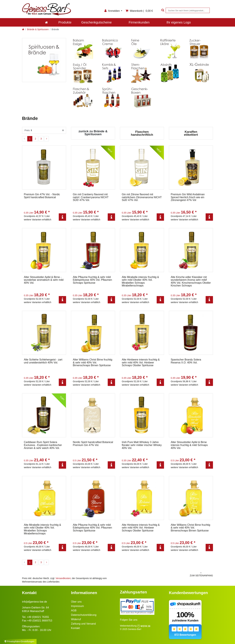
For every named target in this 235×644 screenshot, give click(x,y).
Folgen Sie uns (129, 620)
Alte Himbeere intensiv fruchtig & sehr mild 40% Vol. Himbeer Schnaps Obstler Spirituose (141, 362)
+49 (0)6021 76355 (38, 617)
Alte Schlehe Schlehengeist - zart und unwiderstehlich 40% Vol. (43, 361)
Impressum (77, 606)
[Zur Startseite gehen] (23, 29)
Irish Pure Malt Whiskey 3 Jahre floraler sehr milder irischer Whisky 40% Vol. (142, 445)
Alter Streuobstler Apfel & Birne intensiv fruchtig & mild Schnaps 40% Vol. (189, 445)
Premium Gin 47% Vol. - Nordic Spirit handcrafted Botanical (42, 196)
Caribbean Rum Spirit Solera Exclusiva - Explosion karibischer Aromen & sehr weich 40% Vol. (43, 445)
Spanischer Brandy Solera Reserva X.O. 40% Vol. (186, 361)
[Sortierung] (44, 130)
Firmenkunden (139, 22)
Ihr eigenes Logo (179, 22)
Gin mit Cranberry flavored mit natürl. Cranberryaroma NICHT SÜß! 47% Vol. (91, 197)
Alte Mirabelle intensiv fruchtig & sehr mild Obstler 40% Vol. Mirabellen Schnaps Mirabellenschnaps (140, 281)
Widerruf (76, 619)
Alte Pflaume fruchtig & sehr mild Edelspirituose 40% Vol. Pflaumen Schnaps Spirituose (92, 280)
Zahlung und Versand (83, 624)
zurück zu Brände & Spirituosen (93, 133)
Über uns (76, 602)
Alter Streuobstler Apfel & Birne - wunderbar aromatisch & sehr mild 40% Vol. (44, 280)
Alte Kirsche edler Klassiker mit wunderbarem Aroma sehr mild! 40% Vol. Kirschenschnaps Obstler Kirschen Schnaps (191, 281)
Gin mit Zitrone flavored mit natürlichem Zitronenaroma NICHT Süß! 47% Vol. (142, 197)
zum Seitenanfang (166, 574)
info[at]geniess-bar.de (35, 602)
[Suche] (162, 10)
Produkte (65, 22)
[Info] (62, 217)
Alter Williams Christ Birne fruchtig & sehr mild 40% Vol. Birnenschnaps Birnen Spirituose (93, 362)
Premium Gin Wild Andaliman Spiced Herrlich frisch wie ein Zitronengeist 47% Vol (188, 197)
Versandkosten (63, 578)
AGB (74, 610)
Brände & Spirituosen (38, 29)
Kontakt (75, 628)
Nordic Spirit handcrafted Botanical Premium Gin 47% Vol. (93, 444)
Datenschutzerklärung (84, 615)
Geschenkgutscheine (97, 22)
